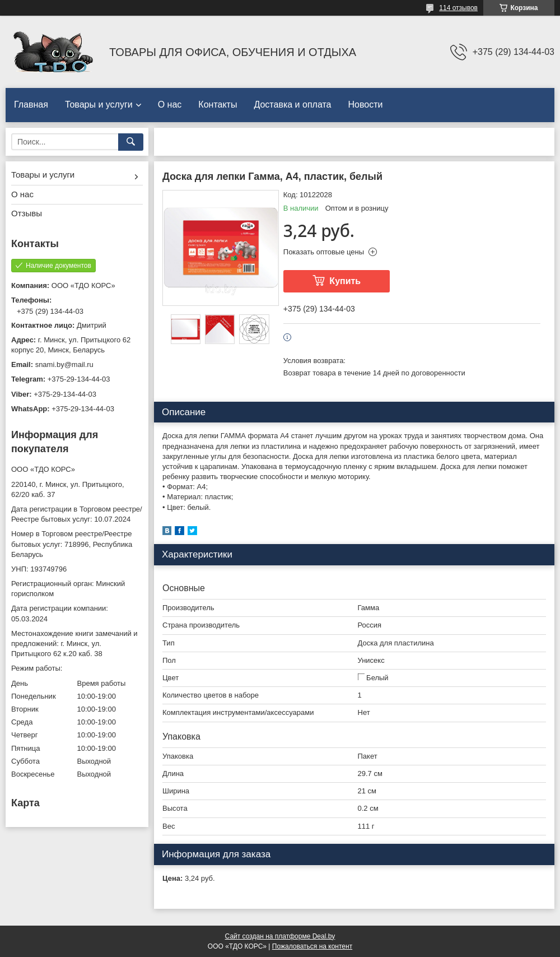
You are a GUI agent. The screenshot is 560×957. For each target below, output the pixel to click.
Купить (345, 281)
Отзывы (27, 213)
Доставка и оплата (292, 104)
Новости (365, 104)
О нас (170, 104)
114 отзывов (458, 8)
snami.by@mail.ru (64, 364)
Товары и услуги (99, 104)
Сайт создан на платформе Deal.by (280, 936)
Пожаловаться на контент (312, 946)
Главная (31, 104)
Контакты (218, 104)
